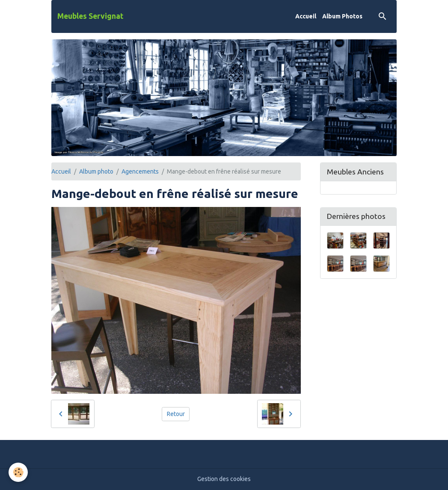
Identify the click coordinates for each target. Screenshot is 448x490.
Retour (176, 414)
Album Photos (342, 16)
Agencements (140, 171)
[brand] (90, 16)
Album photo (96, 171)
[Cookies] (18, 472)
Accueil (306, 16)
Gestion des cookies (224, 479)
